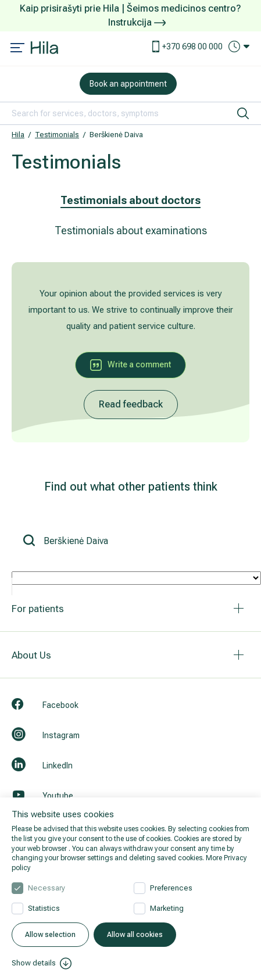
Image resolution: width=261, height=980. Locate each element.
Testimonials (57, 135)
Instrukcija (137, 22)
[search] (243, 113)
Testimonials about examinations (131, 230)
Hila (18, 135)
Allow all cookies (135, 935)
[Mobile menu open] (17, 49)
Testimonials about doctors (130, 200)
